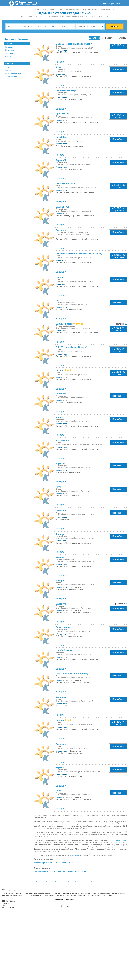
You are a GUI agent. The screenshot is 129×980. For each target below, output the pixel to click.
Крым (45, 9)
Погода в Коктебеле (13, 73)
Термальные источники (108, 9)
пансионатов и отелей (119, 840)
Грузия (60, 9)
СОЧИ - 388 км (62, 872)
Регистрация (108, 4)
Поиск (115, 26)
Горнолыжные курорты (89, 9)
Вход (118, 4)
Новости (8, 70)
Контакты (39, 882)
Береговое (9, 56)
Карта (7, 67)
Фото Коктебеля (11, 77)
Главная (30, 882)
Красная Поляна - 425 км (77, 872)
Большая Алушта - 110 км (63, 863)
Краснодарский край (72, 9)
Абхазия (52, 9)
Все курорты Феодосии (16, 39)
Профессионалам (81, 882)
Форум (70, 882)
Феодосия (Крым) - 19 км (43, 863)
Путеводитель (60, 882)
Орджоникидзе (11, 50)
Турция (37, 9)
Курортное (9, 53)
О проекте (94, 882)
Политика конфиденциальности (112, 882)
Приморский (10, 47)
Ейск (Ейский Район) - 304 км (45, 872)
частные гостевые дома (118, 843)
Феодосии (75, 855)
